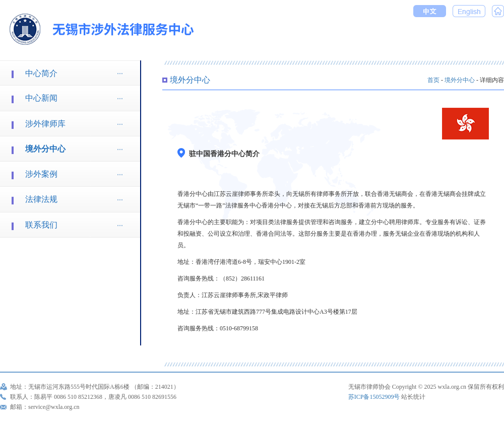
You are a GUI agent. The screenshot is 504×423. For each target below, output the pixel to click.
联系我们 (41, 225)
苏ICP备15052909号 (374, 397)
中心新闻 (41, 98)
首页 (433, 80)
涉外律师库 (45, 124)
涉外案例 (41, 174)
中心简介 (41, 73)
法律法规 (41, 199)
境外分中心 (45, 149)
